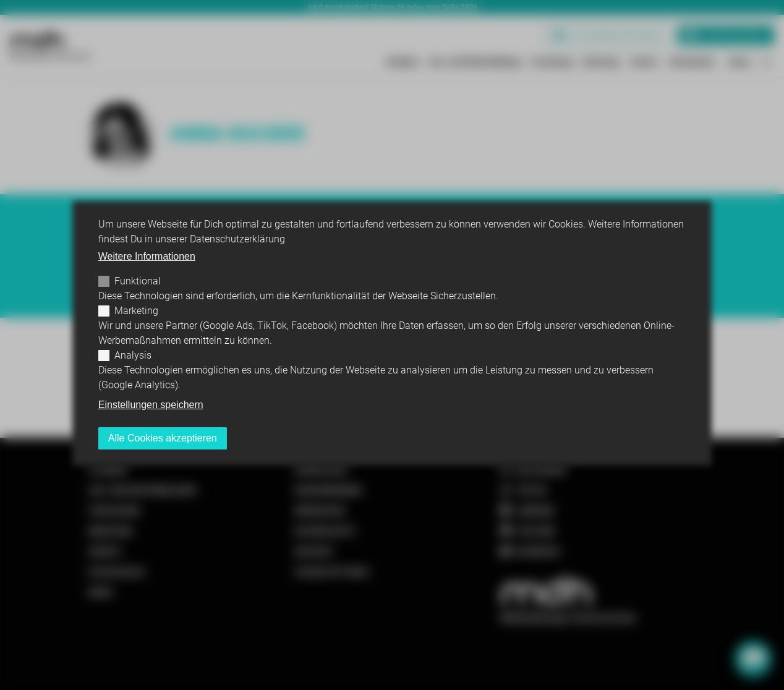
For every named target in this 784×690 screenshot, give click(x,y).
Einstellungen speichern (151, 405)
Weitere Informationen (147, 256)
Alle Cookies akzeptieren (163, 438)
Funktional (138, 281)
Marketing (136, 311)
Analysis (133, 355)
